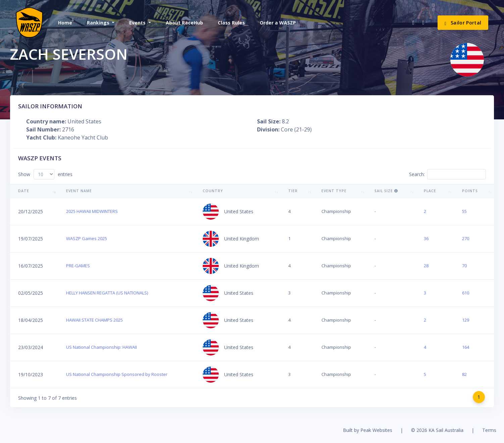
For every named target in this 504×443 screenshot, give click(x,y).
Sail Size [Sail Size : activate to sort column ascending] (386, 191)
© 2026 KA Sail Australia (437, 430)
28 (426, 266)
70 (464, 266)
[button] (100, 23)
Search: (447, 174)
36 (426, 238)
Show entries (45, 174)
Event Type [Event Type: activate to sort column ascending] (334, 191)
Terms (489, 430)
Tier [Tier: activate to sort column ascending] (293, 191)
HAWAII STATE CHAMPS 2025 (94, 320)
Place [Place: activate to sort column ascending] (430, 191)
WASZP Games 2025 (87, 238)
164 (466, 347)
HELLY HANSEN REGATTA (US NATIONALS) (107, 293)
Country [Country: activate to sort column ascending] (213, 191)
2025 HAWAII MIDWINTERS (92, 211)
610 (466, 293)
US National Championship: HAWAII (102, 347)
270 (466, 238)
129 (466, 320)
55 (464, 211)
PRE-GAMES (78, 266)
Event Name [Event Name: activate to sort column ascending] (79, 191)
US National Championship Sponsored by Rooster (117, 374)
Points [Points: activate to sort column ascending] (470, 191)
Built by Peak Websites (368, 430)
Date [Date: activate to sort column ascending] (24, 191)
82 (464, 374)
